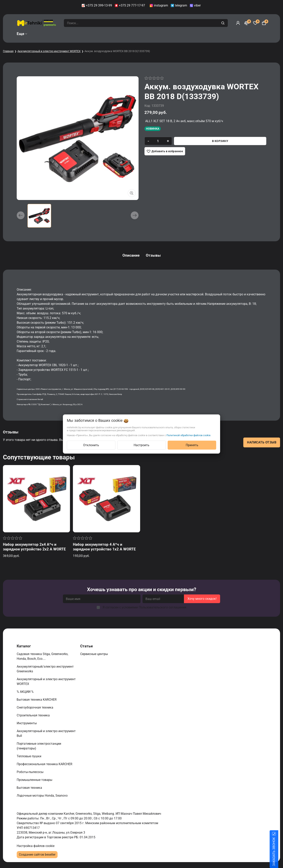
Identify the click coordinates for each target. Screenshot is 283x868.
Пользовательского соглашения (163, 607)
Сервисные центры (94, 654)
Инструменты (27, 723)
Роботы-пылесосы (30, 772)
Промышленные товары (35, 780)
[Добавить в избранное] (165, 151)
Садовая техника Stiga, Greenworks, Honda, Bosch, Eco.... (42, 656)
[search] (223, 23)
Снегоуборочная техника (35, 707)
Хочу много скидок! (202, 599)
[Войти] (238, 23)
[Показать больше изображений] (132, 193)
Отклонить (91, 445)
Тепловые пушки (29, 756)
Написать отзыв (262, 442)
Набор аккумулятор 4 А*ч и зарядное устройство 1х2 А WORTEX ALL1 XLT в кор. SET (106, 549)
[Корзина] (264, 23)
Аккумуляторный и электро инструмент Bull (46, 733)
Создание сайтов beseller (37, 855)
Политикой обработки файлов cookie (188, 435)
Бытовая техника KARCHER (37, 700)
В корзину (220, 141)
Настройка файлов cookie (36, 846)
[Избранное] (255, 23)
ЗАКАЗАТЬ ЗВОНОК (279, 852)
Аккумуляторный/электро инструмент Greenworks (45, 669)
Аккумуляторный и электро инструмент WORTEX (49, 51)
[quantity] (158, 141)
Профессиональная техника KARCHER (45, 764)
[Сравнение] (247, 23)
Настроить (141, 445)
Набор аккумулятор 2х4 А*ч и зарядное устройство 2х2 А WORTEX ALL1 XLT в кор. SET (36, 549)
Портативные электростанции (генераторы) (39, 746)
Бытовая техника (30, 788)
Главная (8, 51)
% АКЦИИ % (26, 692)
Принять (192, 445)
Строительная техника (34, 715)
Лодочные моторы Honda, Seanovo (43, 796)
